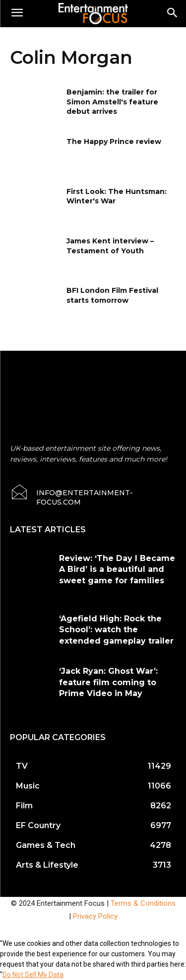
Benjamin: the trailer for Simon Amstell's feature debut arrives (112, 102)
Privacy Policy (95, 916)
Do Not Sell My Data (33, 975)
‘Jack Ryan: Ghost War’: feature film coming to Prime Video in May (108, 682)
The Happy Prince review (114, 141)
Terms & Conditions (143, 903)
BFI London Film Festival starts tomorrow (112, 295)
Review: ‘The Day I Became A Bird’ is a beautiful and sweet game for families (117, 569)
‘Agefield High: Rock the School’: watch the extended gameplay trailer (116, 630)
